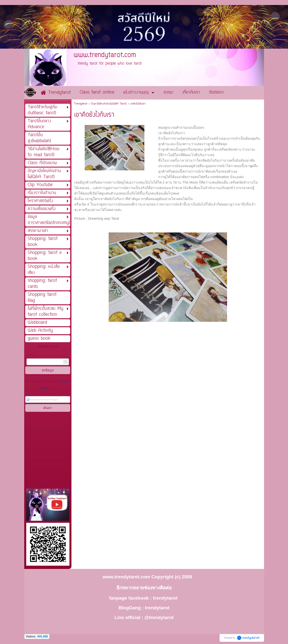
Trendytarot (81, 104)
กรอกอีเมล (31, 355)
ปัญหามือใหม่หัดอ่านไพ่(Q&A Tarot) (109, 104)
